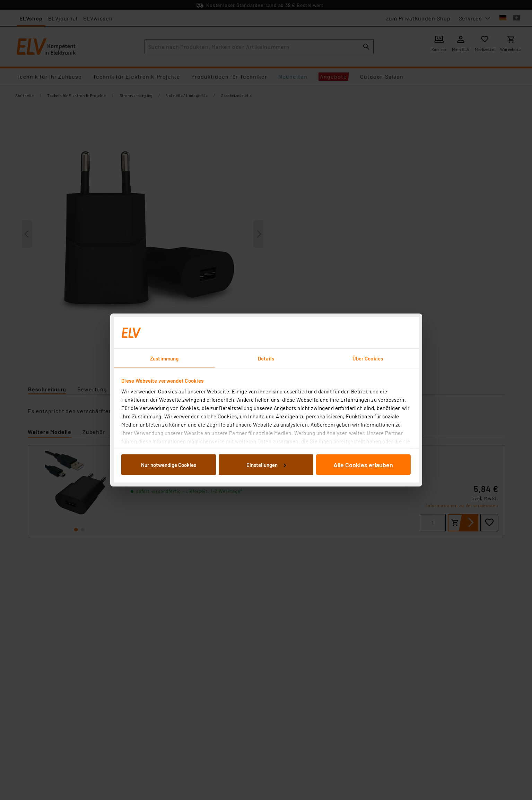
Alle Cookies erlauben (363, 464)
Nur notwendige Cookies (169, 464)
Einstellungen (266, 464)
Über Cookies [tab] (368, 358)
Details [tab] (266, 358)
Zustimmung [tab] (164, 358)
